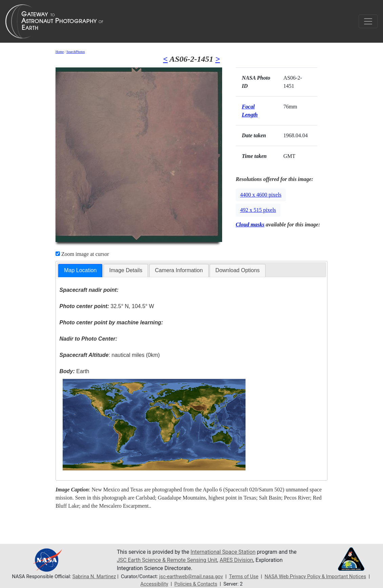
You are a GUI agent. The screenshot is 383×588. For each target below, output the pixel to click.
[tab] (80, 271)
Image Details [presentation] (126, 270)
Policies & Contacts (196, 584)
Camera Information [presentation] (179, 270)
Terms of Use (244, 576)
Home (60, 52)
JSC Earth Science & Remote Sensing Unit (167, 560)
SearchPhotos (76, 52)
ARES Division (236, 560)
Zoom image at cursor (82, 254)
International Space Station (223, 552)
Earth (74, 371)
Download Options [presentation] (238, 270)
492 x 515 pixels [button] (258, 210)
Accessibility (154, 584)
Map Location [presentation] (80, 270)
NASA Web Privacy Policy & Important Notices (315, 576)
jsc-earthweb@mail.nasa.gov (191, 576)
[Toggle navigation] (368, 21)
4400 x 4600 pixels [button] (261, 195)
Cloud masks (250, 225)
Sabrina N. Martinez (94, 576)
